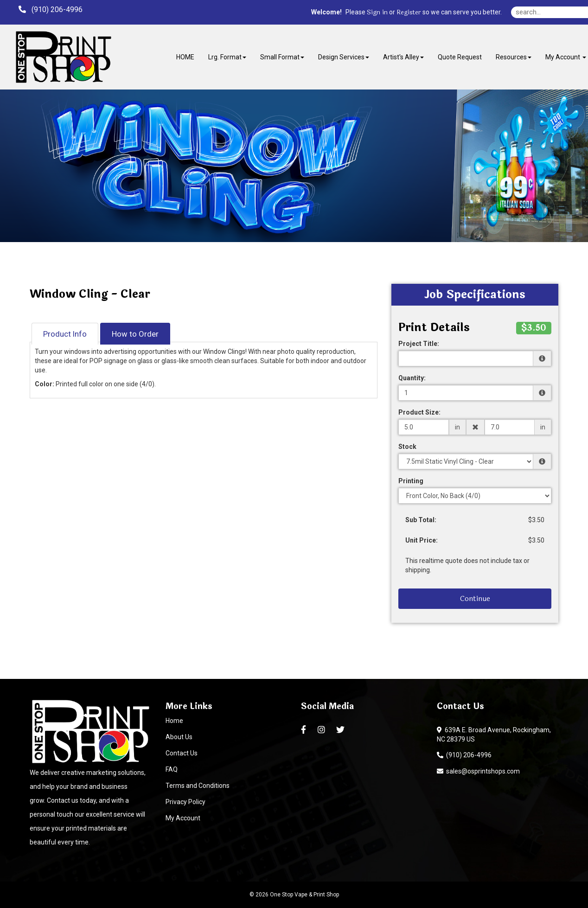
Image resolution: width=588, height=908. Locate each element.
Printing (411, 481)
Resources (514, 57)
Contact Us (182, 753)
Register (409, 13)
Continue (475, 598)
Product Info (65, 334)
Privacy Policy (185, 802)
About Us (179, 737)
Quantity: (412, 378)
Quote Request (460, 57)
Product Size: (419, 412)
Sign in (377, 13)
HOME (185, 57)
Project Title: (419, 344)
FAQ (172, 769)
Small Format (282, 57)
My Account (183, 818)
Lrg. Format (227, 57)
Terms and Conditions (198, 786)
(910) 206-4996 (464, 755)
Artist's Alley (403, 57)
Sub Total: (421, 520)
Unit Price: (422, 540)
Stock (407, 447)
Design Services (344, 57)
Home (174, 721)
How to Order (135, 334)
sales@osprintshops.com (478, 771)
